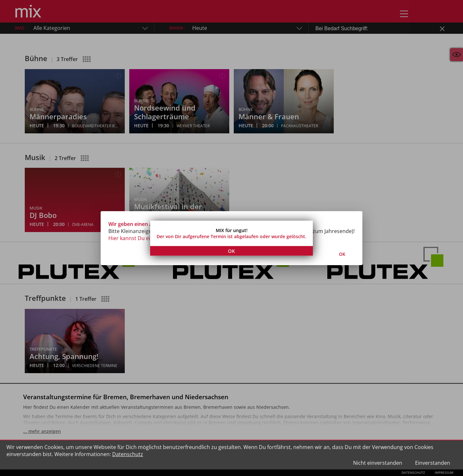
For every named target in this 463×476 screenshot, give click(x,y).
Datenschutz (128, 454)
